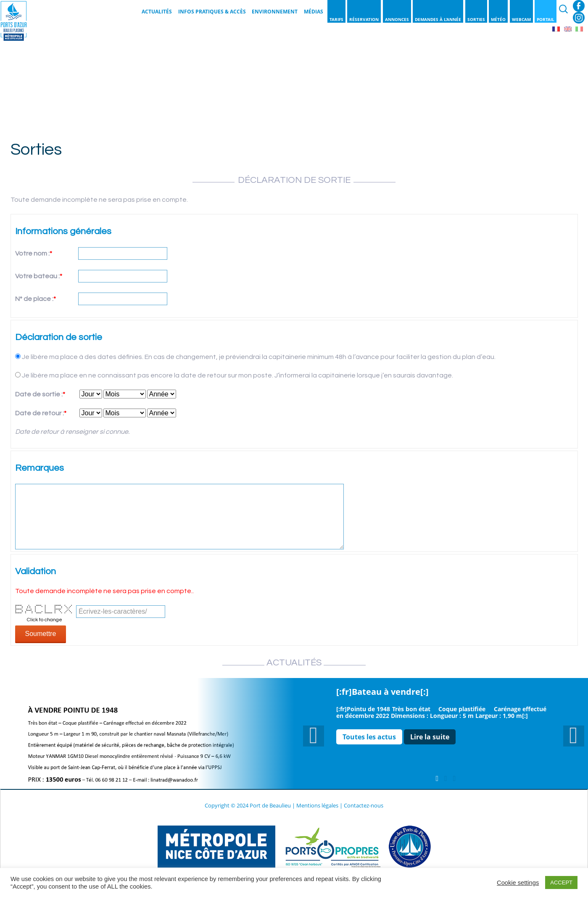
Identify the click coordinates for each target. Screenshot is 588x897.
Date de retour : (41, 413)
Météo (498, 19)
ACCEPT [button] (561, 882)
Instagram (579, 18)
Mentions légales (317, 805)
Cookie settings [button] (518, 883)
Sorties (476, 19)
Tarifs (336, 19)
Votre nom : (34, 253)
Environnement (275, 12)
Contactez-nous (364, 805)
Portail (546, 19)
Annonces (397, 19)
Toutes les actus (369, 737)
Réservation (364, 19)
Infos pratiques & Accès (212, 12)
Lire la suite (430, 737)
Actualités (157, 12)
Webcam (521, 19)
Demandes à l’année (438, 19)
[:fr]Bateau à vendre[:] (382, 692)
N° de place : (36, 299)
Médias (314, 12)
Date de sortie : (40, 394)
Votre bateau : (39, 276)
